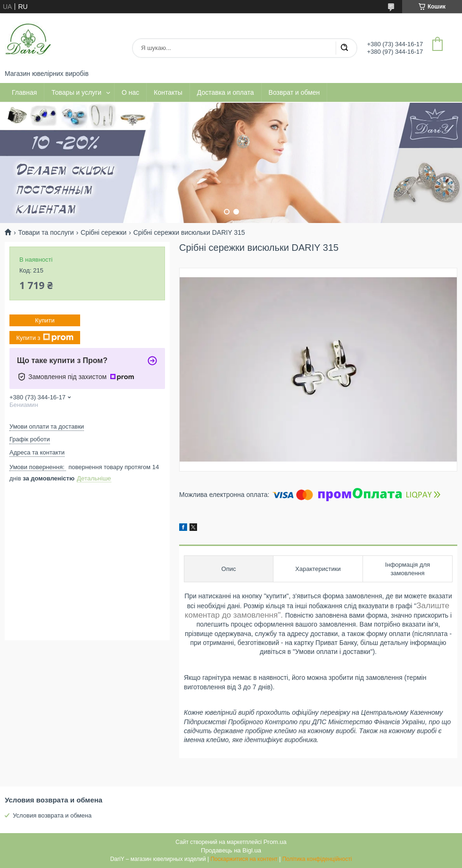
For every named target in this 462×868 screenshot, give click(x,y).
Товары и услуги (76, 92)
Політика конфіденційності (317, 859)
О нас (130, 92)
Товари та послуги (46, 232)
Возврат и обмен (294, 92)
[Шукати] (344, 48)
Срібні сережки (103, 232)
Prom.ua (275, 842)
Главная (24, 92)
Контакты (168, 92)
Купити (45, 320)
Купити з (45, 338)
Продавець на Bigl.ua (231, 850)
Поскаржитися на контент (244, 859)
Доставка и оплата (226, 92)
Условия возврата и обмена (52, 815)
